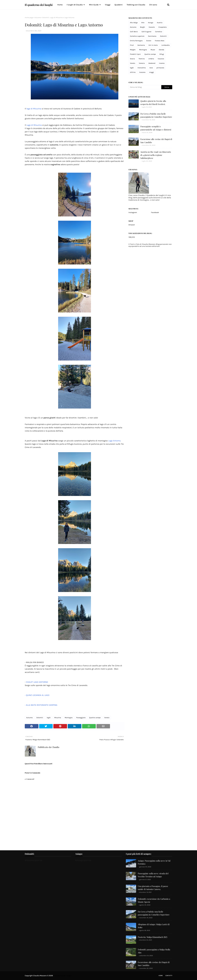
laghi (49, 718)
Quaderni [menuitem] (119, 5)
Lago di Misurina (34, 125)
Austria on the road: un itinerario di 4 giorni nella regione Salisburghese (156, 155)
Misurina (58, 718)
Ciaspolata (163, 27)
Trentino (142, 59)
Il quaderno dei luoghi (39, 5)
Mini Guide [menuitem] (94, 5)
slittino (133, 72)
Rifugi (162, 54)
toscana (142, 72)
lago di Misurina (34, 109)
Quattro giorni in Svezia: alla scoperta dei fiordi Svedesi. (153, 103)
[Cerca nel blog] (145, 87)
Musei (153, 50)
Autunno (38, 18)
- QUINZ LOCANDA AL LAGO (37, 695)
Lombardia (166, 45)
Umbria (151, 59)
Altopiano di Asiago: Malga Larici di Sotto (154, 926)
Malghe (133, 50)
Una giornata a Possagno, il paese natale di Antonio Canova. (153, 888)
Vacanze (161, 59)
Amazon (132, 225)
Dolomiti (40, 718)
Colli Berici (134, 32)
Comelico (159, 32)
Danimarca (152, 36)
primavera (160, 68)
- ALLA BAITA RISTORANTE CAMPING (41, 705)
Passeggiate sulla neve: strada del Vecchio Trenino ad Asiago (153, 875)
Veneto (107, 718)
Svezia (132, 59)
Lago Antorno (114, 441)
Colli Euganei (147, 32)
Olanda (161, 50)
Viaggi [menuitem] (108, 5)
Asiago (151, 23)
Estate (149, 41)
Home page (29, 18)
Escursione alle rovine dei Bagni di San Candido (156, 141)
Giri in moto (153, 45)
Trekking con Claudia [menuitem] (136, 5)
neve (151, 68)
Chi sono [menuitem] (153, 5)
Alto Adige (134, 23)
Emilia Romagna (136, 41)
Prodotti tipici (135, 54)
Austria (160, 23)
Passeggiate (81, 718)
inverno (162, 63)
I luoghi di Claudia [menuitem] (75, 5)
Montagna (69, 718)
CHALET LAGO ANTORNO (37, 682)
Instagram (133, 212)
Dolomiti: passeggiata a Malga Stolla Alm (154, 951)
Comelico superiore (137, 36)
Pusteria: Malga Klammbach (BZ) (152, 937)
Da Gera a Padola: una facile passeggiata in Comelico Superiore (156, 115)
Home (161, 976)
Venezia (142, 63)
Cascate (152, 27)
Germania (141, 45)
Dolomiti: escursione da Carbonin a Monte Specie (154, 900)
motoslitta (142, 68)
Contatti (169, 976)
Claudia (55, 747)
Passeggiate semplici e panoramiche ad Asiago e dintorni (156, 128)
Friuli (132, 45)
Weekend (152, 63)
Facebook (155, 212)
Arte (143, 23)
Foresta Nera (160, 41)
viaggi (152, 72)
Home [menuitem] (60, 5)
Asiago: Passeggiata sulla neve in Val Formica (154, 862)
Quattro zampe (95, 718)
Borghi (143, 27)
